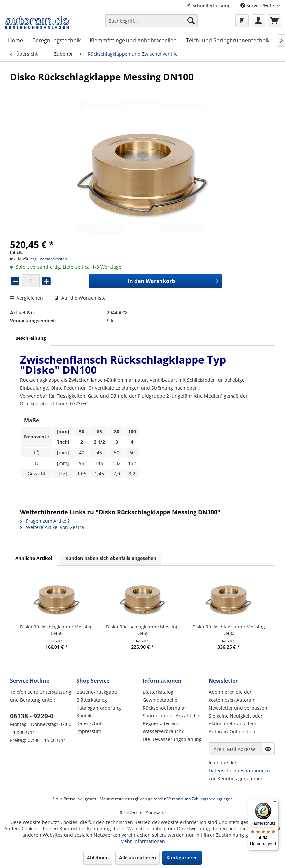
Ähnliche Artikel (34, 558)
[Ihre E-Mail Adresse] (235, 749)
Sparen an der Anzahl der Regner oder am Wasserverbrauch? (171, 723)
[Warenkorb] (274, 21)
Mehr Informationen (143, 841)
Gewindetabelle (160, 700)
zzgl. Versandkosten (49, 259)
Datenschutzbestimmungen (239, 771)
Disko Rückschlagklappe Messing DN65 (142, 630)
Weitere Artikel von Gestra (52, 527)
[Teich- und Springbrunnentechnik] (228, 40)
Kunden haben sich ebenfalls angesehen (111, 558)
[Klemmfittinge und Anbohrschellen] (133, 40)
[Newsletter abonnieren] (268, 749)
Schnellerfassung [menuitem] (208, 5)
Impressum (89, 731)
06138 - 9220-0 (32, 716)
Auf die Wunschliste (80, 298)
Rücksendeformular (164, 708)
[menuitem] (152, 24)
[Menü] (274, 803)
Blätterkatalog (92, 700)
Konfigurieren (182, 858)
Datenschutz (90, 723)
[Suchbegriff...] (152, 21)
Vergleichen (26, 298)
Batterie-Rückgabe (97, 692)
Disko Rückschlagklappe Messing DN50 (56, 630)
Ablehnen (98, 858)
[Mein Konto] (258, 21)
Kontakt (85, 715)
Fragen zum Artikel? (45, 521)
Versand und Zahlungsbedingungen (200, 799)
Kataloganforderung (99, 708)
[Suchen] (191, 21)
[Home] (16, 40)
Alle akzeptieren (137, 858)
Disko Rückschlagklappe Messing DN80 (229, 630)
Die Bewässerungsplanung (172, 739)
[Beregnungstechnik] (56, 40)
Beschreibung (31, 338)
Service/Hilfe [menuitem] (258, 5)
